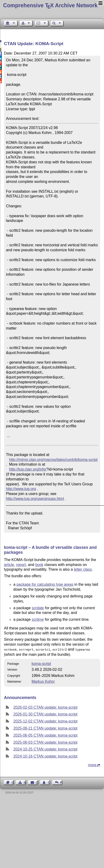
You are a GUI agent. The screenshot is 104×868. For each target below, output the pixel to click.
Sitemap (25, 782)
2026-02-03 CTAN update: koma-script (45, 707)
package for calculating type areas (45, 584)
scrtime (38, 619)
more (92, 764)
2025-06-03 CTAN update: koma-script (45, 742)
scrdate (38, 608)
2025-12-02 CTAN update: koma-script (45, 721)
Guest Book (13, 782)
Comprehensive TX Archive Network (50, 5)
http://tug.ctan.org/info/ (28, 469)
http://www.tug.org (21, 489)
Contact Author (49, 782)
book (39, 565)
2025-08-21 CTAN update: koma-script (45, 728)
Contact (37, 782)
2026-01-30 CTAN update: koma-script (45, 714)
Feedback (61, 782)
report (21, 565)
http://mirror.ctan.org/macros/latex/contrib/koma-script (53, 460)
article (9, 565)
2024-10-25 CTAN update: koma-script (45, 749)
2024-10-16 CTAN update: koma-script (45, 756)
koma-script (41, 663)
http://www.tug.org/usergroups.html (35, 499)
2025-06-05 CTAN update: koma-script (45, 735)
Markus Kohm (43, 681)
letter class (83, 569)
